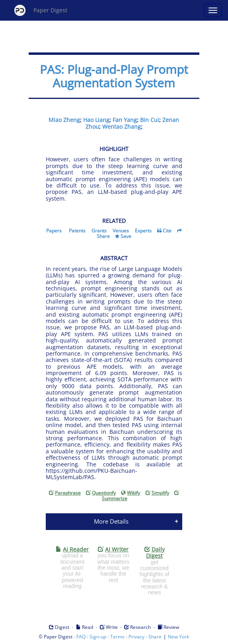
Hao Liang (96, 120)
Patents (77, 231)
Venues (121, 231)
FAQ (81, 637)
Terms (117, 637)
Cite (167, 231)
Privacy (136, 637)
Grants (99, 231)
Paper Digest (41, 10)
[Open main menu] (213, 10)
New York (178, 637)
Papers (54, 231)
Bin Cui (150, 120)
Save (126, 236)
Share (103, 236)
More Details (111, 521)
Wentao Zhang (122, 127)
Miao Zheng (64, 120)
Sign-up (98, 637)
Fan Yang (125, 120)
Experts (143, 231)
